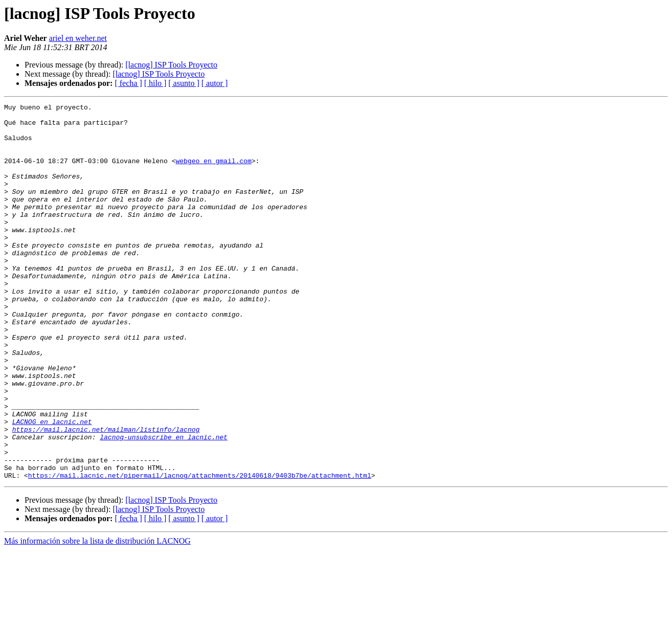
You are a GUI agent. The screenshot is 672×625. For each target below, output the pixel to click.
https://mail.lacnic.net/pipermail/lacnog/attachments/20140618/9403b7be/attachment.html (200, 550)
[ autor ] (215, 83)
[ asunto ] (184, 83)
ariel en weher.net (78, 38)
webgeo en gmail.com (213, 173)
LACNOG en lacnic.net (52, 486)
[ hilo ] (155, 83)
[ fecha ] (128, 83)
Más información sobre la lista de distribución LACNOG (97, 616)
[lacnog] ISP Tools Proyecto (171, 65)
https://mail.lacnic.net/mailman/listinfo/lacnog (106, 495)
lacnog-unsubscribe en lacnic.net (164, 504)
